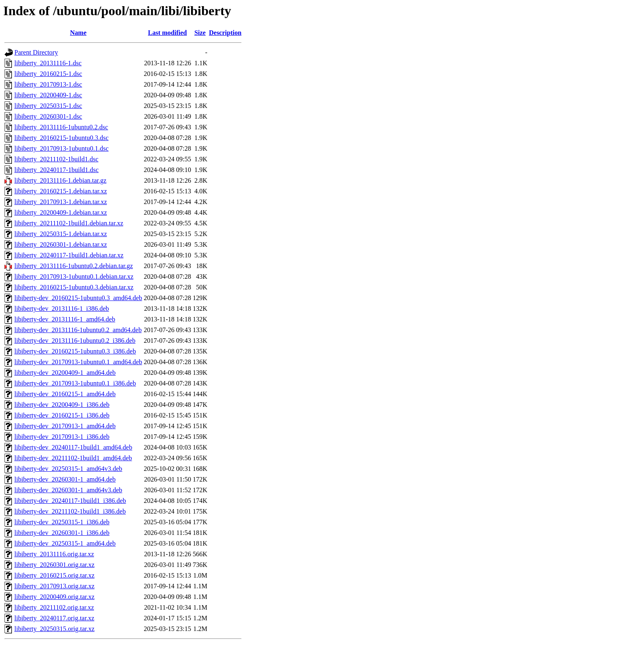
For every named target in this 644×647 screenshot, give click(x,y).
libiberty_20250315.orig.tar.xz (54, 629)
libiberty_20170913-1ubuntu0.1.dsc (61, 148)
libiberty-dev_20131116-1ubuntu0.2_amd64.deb (78, 330)
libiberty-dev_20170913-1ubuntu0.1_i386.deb (75, 383)
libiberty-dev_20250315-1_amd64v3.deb (68, 469)
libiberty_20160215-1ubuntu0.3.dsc (61, 138)
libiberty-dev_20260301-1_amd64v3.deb (68, 490)
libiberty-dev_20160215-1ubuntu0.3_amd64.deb (78, 298)
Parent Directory (36, 52)
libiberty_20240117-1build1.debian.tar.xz (69, 255)
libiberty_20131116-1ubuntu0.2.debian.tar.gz (74, 266)
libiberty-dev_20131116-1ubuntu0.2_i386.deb (75, 341)
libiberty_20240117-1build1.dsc (56, 170)
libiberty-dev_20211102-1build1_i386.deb (70, 511)
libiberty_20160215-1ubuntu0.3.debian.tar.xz (74, 287)
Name (78, 33)
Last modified (167, 33)
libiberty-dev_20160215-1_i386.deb (62, 415)
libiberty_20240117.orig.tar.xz (54, 618)
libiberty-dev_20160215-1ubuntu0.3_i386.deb (75, 351)
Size (200, 33)
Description (225, 33)
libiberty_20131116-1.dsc (48, 63)
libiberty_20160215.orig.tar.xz (54, 575)
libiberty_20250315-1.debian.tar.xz (61, 234)
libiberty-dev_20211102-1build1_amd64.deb (73, 458)
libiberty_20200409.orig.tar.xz (54, 597)
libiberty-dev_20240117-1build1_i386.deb (70, 501)
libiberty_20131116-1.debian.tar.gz (60, 180)
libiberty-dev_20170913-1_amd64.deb (65, 426)
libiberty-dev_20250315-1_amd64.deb (65, 543)
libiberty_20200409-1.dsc (48, 95)
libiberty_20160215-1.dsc (48, 74)
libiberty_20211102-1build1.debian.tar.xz (69, 223)
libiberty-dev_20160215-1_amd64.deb (65, 394)
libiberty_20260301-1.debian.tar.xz (61, 244)
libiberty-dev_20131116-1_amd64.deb (65, 319)
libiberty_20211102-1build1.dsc (56, 159)
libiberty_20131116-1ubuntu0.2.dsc (61, 127)
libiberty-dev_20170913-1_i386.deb (62, 437)
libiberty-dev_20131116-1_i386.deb (62, 309)
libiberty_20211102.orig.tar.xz (54, 607)
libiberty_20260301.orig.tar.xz (54, 565)
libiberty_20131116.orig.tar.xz (54, 554)
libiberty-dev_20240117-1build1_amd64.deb (73, 447)
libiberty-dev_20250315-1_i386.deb (62, 522)
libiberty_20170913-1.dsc (48, 84)
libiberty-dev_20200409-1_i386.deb (62, 405)
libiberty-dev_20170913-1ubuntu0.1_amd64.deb (78, 362)
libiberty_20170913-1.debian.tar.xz (61, 202)
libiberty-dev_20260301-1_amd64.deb (65, 479)
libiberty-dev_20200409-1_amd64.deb (65, 373)
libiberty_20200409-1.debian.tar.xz (61, 212)
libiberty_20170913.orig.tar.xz (54, 586)
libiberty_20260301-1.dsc (48, 116)
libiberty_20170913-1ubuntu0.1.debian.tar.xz (74, 276)
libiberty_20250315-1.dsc (48, 106)
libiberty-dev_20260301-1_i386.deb (62, 533)
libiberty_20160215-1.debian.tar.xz (61, 191)
